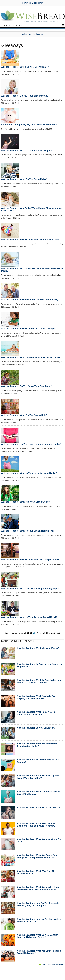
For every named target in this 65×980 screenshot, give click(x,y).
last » (59, 633)
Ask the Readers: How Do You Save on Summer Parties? (31, 239)
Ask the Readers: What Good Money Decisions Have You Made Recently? (36, 825)
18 (40, 633)
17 (37, 633)
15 (31, 633)
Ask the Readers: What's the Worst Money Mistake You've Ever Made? (31, 209)
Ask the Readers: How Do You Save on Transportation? (30, 559)
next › (54, 633)
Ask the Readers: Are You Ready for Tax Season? (38, 761)
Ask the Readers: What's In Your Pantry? (38, 648)
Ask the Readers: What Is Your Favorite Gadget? (27, 150)
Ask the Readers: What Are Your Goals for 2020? (39, 840)
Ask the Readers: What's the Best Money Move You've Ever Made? (32, 270)
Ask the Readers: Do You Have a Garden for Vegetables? (40, 665)
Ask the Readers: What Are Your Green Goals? (26, 502)
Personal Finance (12, 25)
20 (47, 633)
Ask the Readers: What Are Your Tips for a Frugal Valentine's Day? (39, 777)
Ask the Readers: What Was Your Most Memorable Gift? (37, 872)
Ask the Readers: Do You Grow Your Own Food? (27, 386)
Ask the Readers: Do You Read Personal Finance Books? (31, 444)
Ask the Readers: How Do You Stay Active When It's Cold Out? (39, 920)
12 (22, 633)
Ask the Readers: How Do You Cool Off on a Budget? (29, 329)
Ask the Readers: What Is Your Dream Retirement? (28, 531)
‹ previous (13, 633)
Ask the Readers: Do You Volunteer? (36, 728)
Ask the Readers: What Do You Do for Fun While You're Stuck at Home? (39, 681)
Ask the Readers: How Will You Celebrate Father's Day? (30, 300)
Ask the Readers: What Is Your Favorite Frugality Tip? (29, 473)
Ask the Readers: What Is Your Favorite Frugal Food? (29, 617)
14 (28, 633)
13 (25, 633)
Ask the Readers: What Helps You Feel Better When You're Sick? (37, 713)
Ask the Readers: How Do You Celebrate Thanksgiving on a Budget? (38, 904)
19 (44, 633)
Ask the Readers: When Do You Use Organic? (25, 67)
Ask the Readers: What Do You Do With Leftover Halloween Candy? (38, 936)
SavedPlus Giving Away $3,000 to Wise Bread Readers (30, 125)
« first (6, 633)
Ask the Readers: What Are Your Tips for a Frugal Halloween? (39, 952)
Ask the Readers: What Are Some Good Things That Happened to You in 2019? (38, 856)
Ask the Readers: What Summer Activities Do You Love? (31, 357)
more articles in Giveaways (52, 965)
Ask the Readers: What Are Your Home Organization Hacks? (37, 745)
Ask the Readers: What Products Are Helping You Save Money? (36, 697)
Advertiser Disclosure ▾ (33, 3)
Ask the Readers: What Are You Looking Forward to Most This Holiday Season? (38, 888)
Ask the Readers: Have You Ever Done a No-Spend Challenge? (40, 793)
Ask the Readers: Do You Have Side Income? (25, 96)
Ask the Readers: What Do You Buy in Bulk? (24, 415)
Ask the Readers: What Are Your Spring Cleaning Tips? (30, 588)
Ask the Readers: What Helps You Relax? (38, 807)
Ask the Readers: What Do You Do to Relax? (24, 179)
